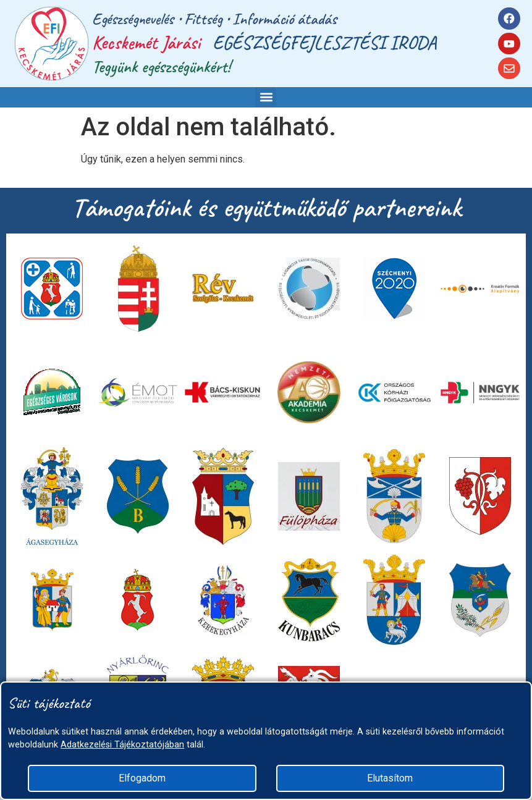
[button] (266, 97)
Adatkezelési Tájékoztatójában (122, 745)
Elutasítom (390, 778)
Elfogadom (142, 778)
